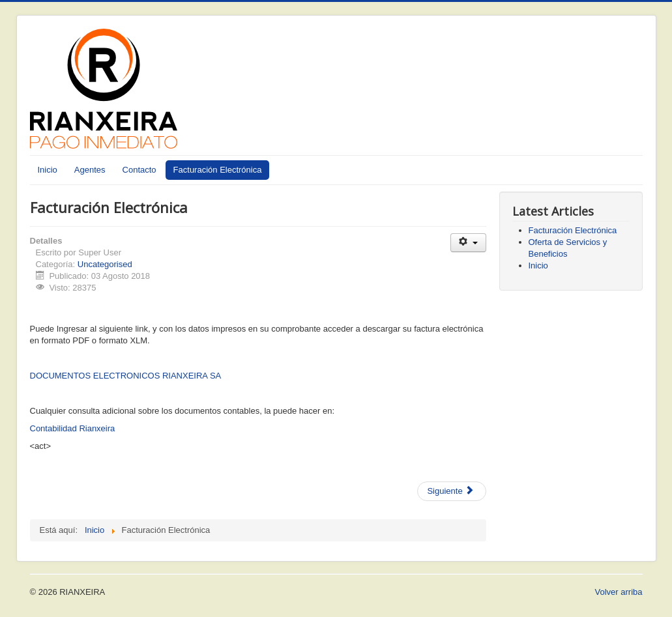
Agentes (90, 170)
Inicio (48, 170)
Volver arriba (619, 592)
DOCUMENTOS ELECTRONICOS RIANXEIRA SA (126, 376)
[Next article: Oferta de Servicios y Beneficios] (451, 491)
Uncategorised (105, 264)
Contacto (139, 170)
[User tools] (468, 243)
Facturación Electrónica (218, 170)
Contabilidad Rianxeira (73, 428)
